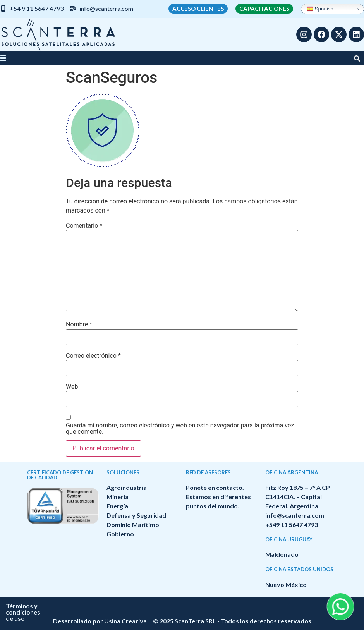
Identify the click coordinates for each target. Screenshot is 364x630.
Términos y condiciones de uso (145, 606)
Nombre (79, 324)
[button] (3, 58)
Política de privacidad (232, 606)
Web (72, 387)
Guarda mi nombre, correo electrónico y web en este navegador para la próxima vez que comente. (180, 429)
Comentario (84, 226)
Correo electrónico (93, 356)
